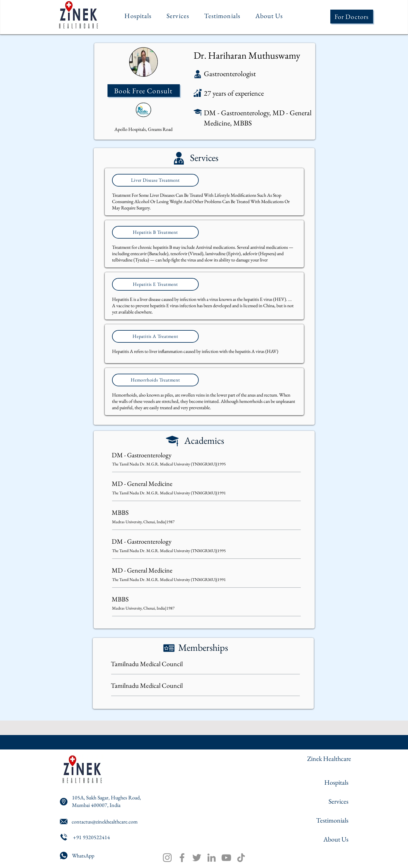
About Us (336, 839)
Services (338, 801)
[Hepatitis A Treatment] (155, 336)
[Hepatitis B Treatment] (155, 232)
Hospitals (336, 782)
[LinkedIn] (212, 858)
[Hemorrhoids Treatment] (155, 380)
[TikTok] (241, 858)
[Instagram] (167, 858)
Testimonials (332, 820)
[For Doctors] (352, 17)
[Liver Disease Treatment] (155, 180)
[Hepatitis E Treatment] (155, 284)
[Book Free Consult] (144, 91)
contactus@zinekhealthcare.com (105, 822)
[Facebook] (182, 858)
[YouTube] (226, 858)
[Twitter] (197, 858)
